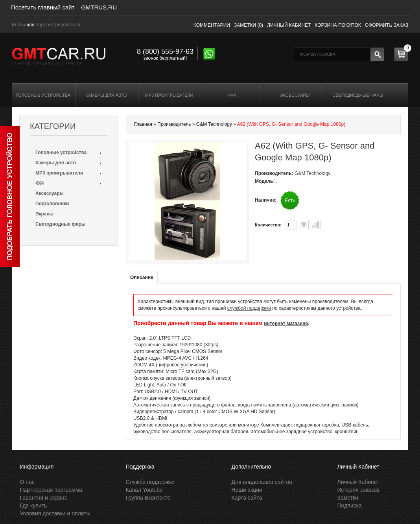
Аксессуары (295, 95)
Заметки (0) (249, 25)
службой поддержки (249, 308)
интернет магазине (286, 324)
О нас (27, 482)
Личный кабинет (289, 25)
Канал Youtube (144, 490)
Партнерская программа (51, 490)
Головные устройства (43, 95)
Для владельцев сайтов (262, 482)
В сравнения (316, 224)
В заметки (304, 224)
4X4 (232, 95)
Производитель (174, 124)
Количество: (268, 225)
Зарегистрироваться (58, 25)
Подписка (350, 506)
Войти (18, 25)
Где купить (34, 506)
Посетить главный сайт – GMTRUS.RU (64, 7)
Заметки (348, 498)
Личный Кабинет (358, 482)
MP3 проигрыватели (169, 95)
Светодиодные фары (358, 95)
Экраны (44, 214)
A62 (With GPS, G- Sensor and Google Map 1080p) (291, 124)
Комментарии (212, 25)
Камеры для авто (106, 95)
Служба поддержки (150, 482)
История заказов (359, 490)
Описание (142, 278)
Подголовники (52, 204)
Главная (143, 124)
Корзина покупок (338, 25)
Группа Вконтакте (148, 498)
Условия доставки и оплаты (55, 513)
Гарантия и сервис (44, 498)
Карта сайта (247, 498)
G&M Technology (214, 124)
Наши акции (247, 490)
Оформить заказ (387, 25)
